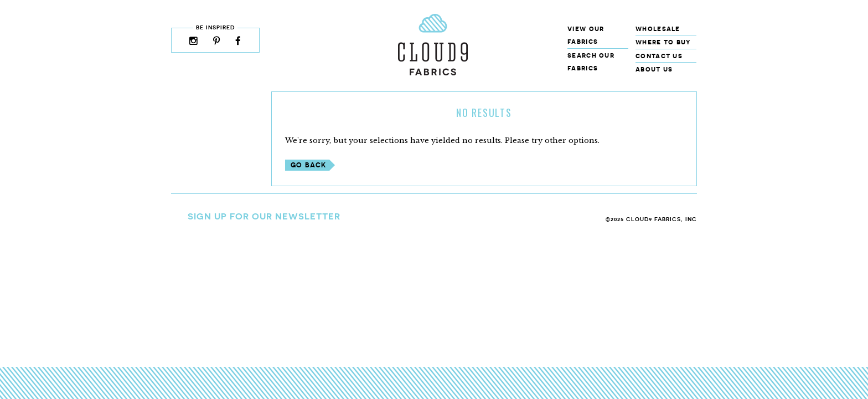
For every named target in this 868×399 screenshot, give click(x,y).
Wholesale (658, 29)
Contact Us (659, 56)
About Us (654, 69)
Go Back (308, 165)
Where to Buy (663, 42)
